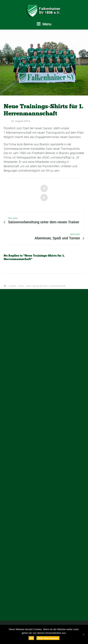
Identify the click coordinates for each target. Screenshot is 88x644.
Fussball (12, 286)
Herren (21, 286)
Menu (44, 24)
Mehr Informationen (48, 638)
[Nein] (83, 635)
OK (31, 638)
